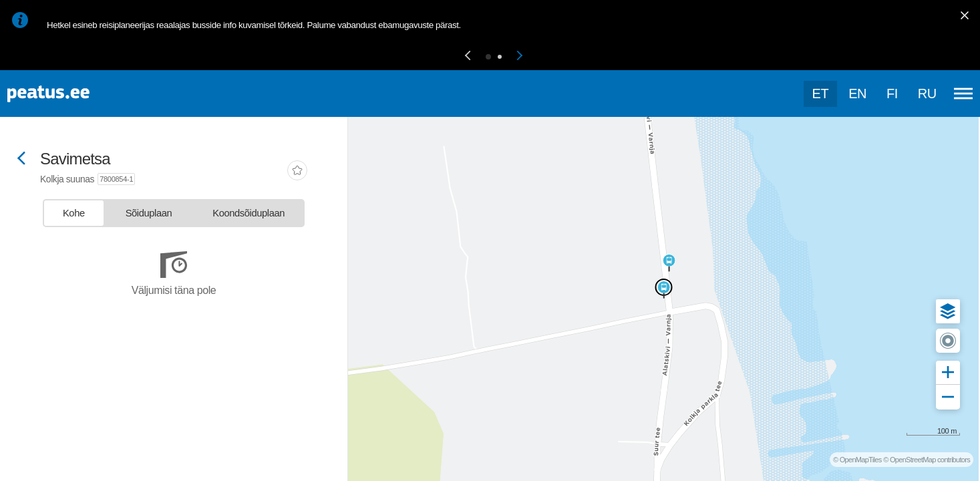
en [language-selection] (857, 94)
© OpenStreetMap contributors (927, 460)
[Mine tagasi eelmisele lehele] (21, 159)
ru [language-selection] (927, 94)
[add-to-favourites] (297, 172)
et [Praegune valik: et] (821, 94)
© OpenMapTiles (857, 460)
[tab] (74, 213)
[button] (468, 56)
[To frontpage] (77, 94)
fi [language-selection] (892, 94)
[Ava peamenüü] (963, 94)
